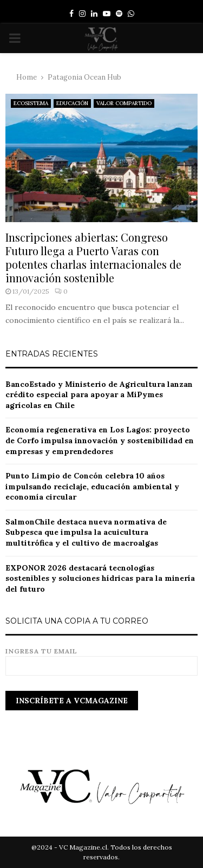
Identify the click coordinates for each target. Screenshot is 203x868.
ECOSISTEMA (31, 103)
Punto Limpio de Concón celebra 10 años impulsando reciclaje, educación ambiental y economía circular (92, 486)
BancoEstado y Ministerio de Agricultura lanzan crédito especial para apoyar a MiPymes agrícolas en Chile (99, 395)
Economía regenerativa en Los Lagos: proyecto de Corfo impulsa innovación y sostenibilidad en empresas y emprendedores (100, 440)
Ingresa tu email (101, 659)
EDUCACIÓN (72, 103)
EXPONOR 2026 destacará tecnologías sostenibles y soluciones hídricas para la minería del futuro (100, 578)
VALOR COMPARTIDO (124, 103)
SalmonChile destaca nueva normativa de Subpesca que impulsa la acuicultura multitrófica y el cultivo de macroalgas (86, 532)
